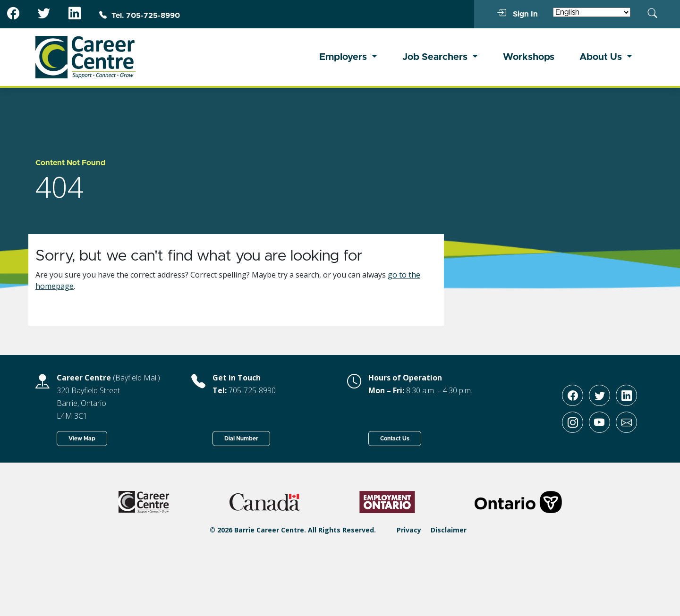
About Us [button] (602, 57)
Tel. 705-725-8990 (140, 16)
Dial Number (241, 439)
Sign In (517, 14)
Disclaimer (449, 530)
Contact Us (395, 439)
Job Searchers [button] (436, 57)
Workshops (529, 57)
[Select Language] (592, 12)
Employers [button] (344, 57)
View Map (82, 439)
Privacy (409, 530)
